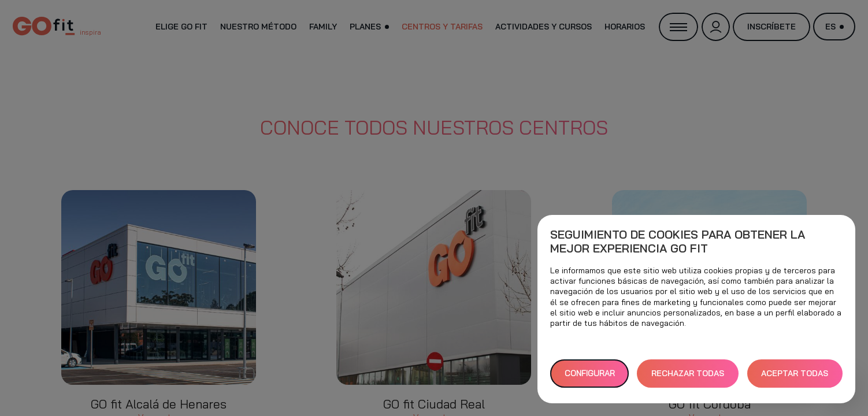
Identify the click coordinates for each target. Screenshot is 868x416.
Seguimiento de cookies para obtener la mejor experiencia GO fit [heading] (678, 242)
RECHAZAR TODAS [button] (688, 373)
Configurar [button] (590, 373)
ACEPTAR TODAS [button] (795, 373)
